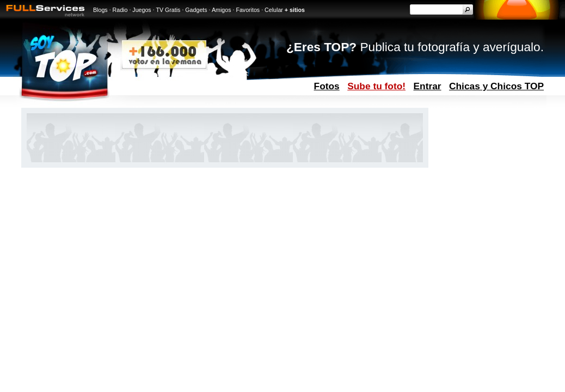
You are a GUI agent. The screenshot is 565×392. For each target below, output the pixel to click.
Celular (274, 10)
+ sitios (295, 10)
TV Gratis (168, 10)
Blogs (100, 10)
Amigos (222, 10)
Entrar (428, 86)
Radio (120, 10)
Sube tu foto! (376, 86)
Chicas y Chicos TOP (496, 86)
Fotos (327, 86)
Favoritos (248, 10)
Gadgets (196, 10)
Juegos (142, 10)
